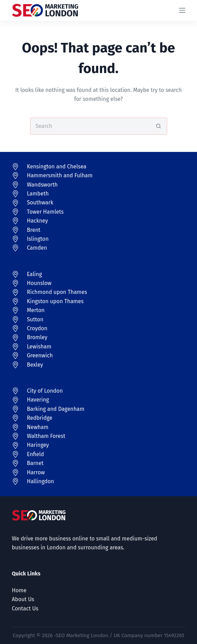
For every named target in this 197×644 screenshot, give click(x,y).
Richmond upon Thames (57, 292)
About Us (23, 599)
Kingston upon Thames (56, 301)
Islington (38, 239)
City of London (45, 391)
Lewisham (39, 347)
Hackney (38, 221)
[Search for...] (90, 126)
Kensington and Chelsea (57, 166)
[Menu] (182, 10)
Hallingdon (41, 481)
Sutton (35, 319)
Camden (37, 248)
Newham (38, 427)
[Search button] (159, 126)
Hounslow (39, 283)
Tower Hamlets (45, 212)
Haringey (38, 445)
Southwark (40, 202)
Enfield (36, 454)
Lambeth (38, 194)
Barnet (35, 463)
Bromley (37, 337)
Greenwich (40, 355)
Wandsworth (42, 185)
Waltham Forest (46, 436)
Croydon (37, 328)
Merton (36, 310)
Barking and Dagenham (56, 409)
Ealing (35, 274)
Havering (38, 400)
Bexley (35, 365)
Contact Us (25, 609)
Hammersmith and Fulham (60, 175)
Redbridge (40, 418)
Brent (34, 230)
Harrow (36, 472)
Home (19, 590)
